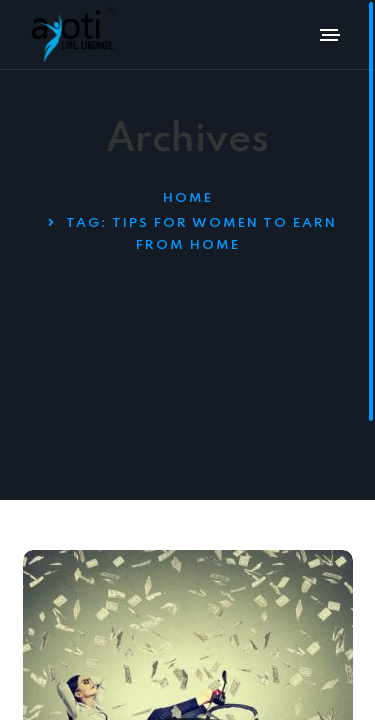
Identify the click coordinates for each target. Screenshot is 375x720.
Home (188, 198)
